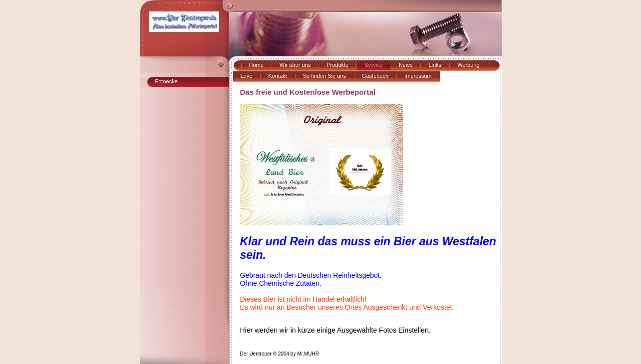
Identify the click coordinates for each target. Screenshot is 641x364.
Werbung (468, 65)
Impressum (418, 76)
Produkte (337, 65)
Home (256, 65)
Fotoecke (166, 81)
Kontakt (277, 76)
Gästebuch (375, 76)
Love (247, 76)
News (406, 65)
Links (435, 65)
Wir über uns (295, 65)
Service (374, 65)
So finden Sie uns (324, 76)
